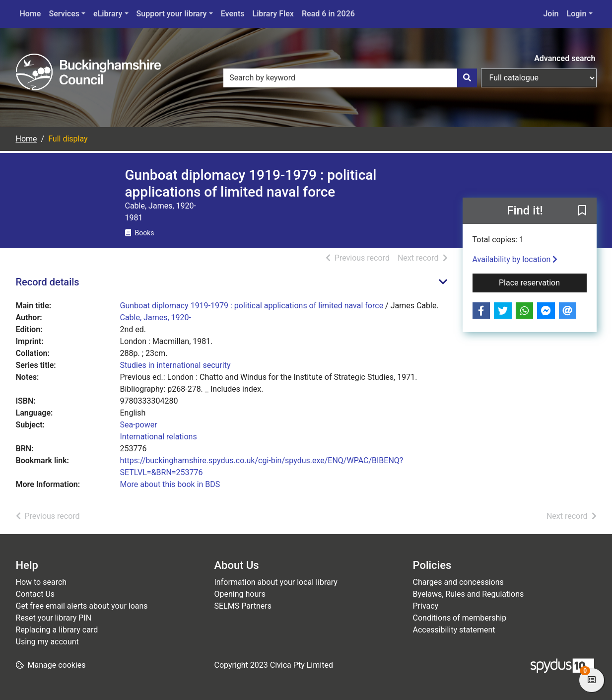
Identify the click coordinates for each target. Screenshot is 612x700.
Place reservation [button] (543, 282)
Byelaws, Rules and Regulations (469, 594)
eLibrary (108, 14)
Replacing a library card (57, 630)
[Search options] (539, 78)
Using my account (47, 642)
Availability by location (515, 259)
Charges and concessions (458, 582)
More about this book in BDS (170, 484)
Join (551, 14)
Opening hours (240, 594)
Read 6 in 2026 (328, 14)
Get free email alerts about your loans (82, 606)
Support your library (172, 14)
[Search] (467, 78)
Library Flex (273, 14)
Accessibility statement (454, 630)
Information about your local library (276, 582)
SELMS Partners (243, 606)
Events (233, 14)
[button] (582, 211)
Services (64, 14)
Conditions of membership (460, 618)
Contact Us (35, 594)
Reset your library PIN (54, 618)
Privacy (426, 606)
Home (31, 14)
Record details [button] (48, 282)
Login (577, 14)
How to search (41, 582)
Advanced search (565, 58)
